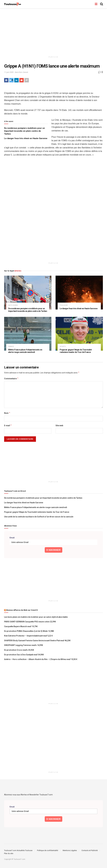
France (11, 346)
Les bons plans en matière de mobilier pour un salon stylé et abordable (36, 617)
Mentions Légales (70, 850)
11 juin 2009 (9, 72)
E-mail (8, 426)
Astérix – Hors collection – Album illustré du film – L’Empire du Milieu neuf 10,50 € (41, 659)
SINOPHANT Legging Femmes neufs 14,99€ (24, 645)
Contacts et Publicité (90, 850)
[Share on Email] (22, 80)
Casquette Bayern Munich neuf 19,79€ (21, 626)
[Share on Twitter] (11, 80)
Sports (63, 346)
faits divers (13, 305)
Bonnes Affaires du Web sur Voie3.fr (22, 610)
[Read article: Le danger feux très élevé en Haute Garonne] (79, 293)
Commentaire (11, 379)
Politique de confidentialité (48, 850)
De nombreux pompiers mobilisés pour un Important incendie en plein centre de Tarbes (24, 131)
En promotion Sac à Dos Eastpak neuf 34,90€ (24, 655)
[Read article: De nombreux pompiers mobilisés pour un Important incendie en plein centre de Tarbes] (28, 293)
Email (12, 538)
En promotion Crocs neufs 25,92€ (19, 650)
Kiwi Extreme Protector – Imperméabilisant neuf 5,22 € (28, 636)
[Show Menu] (96, 4)
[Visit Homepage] (13, 4)
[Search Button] (102, 4)
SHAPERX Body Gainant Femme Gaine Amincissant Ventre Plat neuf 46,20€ (37, 641)
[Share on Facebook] (6, 80)
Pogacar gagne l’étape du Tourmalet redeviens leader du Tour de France (37, 512)
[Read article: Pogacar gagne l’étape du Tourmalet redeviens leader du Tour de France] (79, 334)
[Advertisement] (54, 31)
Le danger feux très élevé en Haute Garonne (26, 138)
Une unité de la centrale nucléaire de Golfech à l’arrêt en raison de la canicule (39, 517)
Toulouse (64, 305)
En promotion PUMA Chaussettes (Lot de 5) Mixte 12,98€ (29, 631)
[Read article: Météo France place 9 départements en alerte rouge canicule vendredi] (28, 334)
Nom (7, 413)
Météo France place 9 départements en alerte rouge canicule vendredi (36, 507)
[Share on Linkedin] (16, 80)
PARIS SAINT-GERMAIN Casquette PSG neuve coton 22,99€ (30, 622)
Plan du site (9, 853)
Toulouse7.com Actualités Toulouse (18, 850)
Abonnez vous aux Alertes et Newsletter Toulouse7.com (28, 795)
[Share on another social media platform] (27, 80)
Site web (59, 426)
